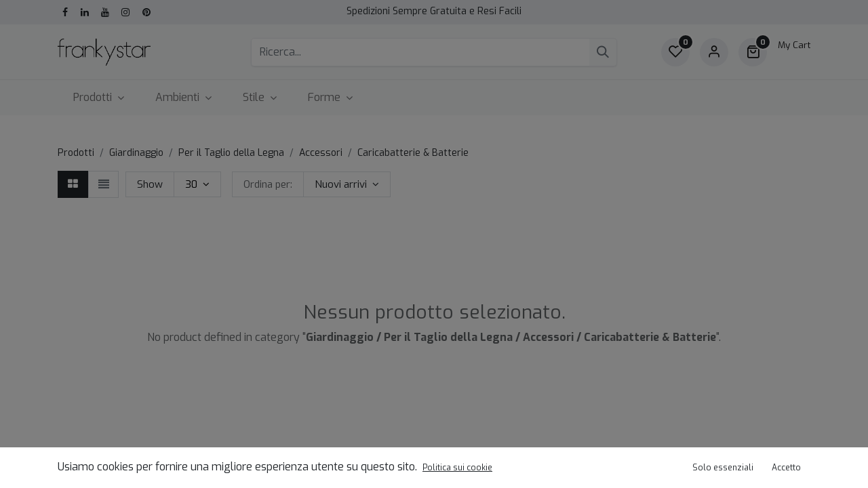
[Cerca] (603, 52)
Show (150, 184)
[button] (347, 184)
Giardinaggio (136, 153)
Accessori (321, 153)
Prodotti (76, 153)
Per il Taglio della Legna (231, 153)
